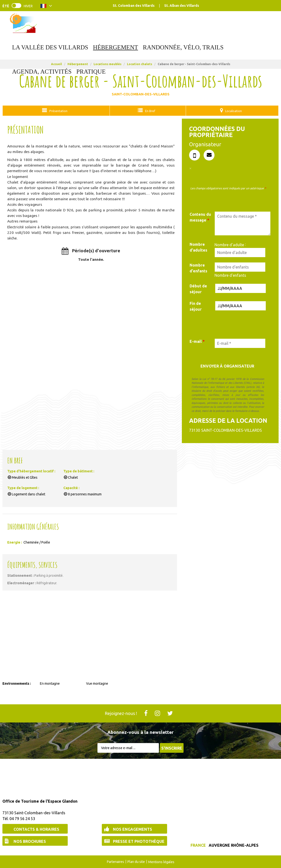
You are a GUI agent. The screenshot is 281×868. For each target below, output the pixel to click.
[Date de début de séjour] (240, 288)
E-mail (197, 341)
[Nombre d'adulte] (240, 252)
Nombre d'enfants (198, 268)
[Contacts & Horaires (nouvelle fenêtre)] (35, 829)
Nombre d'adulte (229, 245)
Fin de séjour (196, 306)
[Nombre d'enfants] (240, 267)
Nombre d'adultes (198, 247)
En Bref (148, 111)
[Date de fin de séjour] (240, 306)
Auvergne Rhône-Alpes (234, 845)
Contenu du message (200, 217)
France (198, 845)
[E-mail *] (240, 343)
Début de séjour (198, 289)
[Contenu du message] (243, 223)
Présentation (58, 111)
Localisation (232, 111)
